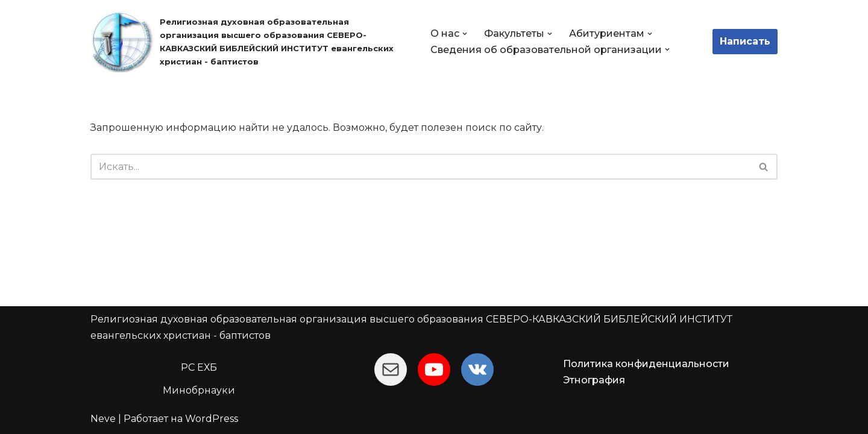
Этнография (594, 380)
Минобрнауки (199, 390)
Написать (745, 41)
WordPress (212, 419)
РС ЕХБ (199, 367)
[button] (465, 34)
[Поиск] (420, 167)
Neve (103, 419)
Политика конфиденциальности (646, 364)
